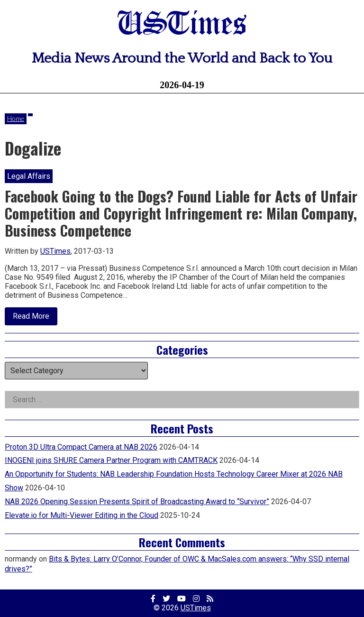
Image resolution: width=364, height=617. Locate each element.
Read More (35, 318)
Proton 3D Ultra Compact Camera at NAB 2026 (81, 447)
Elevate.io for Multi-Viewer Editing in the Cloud (82, 515)
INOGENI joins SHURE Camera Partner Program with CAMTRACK (111, 460)
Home (16, 118)
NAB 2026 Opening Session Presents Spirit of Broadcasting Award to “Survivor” (137, 502)
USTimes (182, 25)
